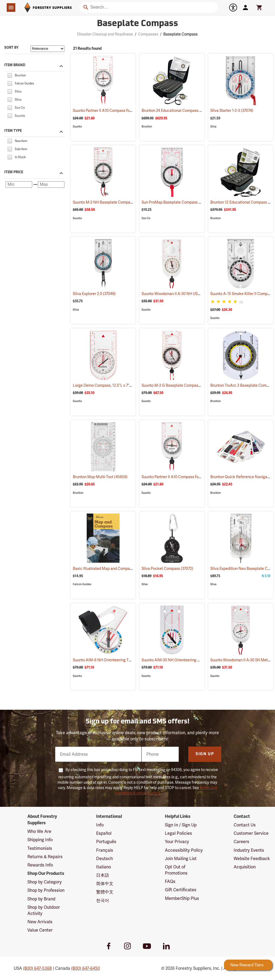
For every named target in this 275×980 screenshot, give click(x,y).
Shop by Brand (41, 899)
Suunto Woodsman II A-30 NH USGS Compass (187, 294)
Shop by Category (45, 882)
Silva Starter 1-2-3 (232, 111)
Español (104, 833)
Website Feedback (252, 859)
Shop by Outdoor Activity (44, 910)
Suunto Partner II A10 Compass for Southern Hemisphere (196, 477)
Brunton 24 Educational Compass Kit (180, 111)
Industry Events (249, 850)
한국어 (103, 901)
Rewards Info (40, 865)
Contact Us (245, 825)
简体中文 (105, 884)
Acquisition (245, 867)
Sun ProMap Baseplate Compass (176, 202)
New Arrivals (40, 922)
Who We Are (39, 831)
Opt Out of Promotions (176, 870)
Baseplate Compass (180, 34)
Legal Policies (178, 833)
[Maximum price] (51, 184)
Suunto (77, 127)
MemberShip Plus (182, 898)
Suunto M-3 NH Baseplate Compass (110, 202)
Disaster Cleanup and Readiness (105, 34)
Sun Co (146, 218)
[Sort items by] (48, 49)
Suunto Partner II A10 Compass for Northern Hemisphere (128, 111)
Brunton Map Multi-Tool (100, 477)
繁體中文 (105, 892)
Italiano (104, 867)
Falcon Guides (82, 584)
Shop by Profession (46, 890)
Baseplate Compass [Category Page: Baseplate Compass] (137, 24)
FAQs (170, 881)
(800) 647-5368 (37, 968)
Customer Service (251, 833)
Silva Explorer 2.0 (94, 294)
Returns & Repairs (45, 857)
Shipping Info (40, 840)
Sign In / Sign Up (181, 825)
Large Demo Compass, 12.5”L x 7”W (110, 385)
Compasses (148, 34)
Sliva (213, 584)
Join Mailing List (181, 859)
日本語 (103, 875)
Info (100, 825)
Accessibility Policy (184, 850)
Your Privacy (177, 842)
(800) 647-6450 (86, 968)
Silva (213, 127)
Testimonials (40, 848)
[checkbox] (10, 75)
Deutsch (104, 859)
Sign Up (205, 754)
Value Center (40, 930)
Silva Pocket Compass (167, 569)
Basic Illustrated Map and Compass (110, 569)
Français (105, 850)
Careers (241, 842)
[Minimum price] (19, 184)
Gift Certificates (181, 890)
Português (106, 842)
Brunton (147, 127)
